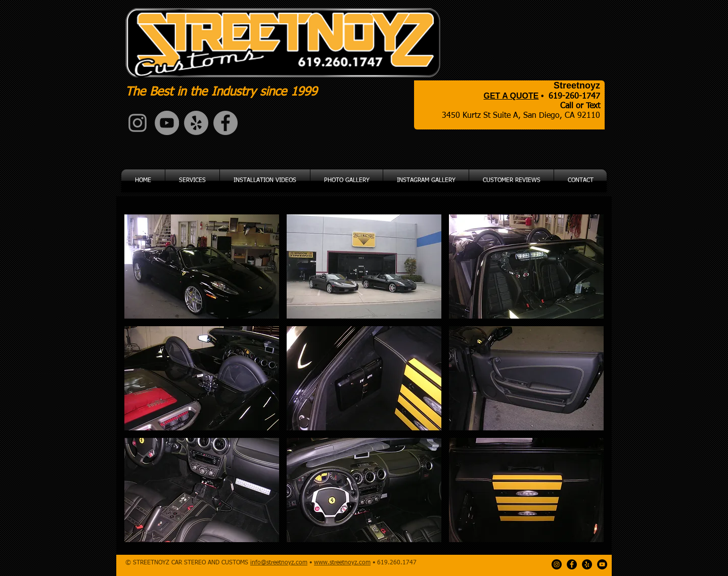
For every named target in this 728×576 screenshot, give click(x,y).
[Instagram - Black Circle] (557, 564)
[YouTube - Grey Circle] (167, 123)
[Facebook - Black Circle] (572, 564)
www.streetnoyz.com (342, 563)
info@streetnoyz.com (279, 563)
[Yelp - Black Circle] (587, 564)
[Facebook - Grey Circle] (225, 123)
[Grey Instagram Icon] (138, 123)
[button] (202, 267)
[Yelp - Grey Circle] (196, 123)
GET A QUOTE (511, 96)
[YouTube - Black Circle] (602, 564)
